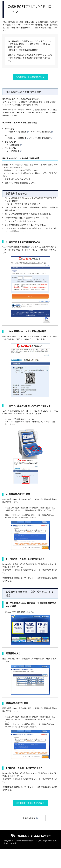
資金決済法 (34, 44)
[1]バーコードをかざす (14, 204)
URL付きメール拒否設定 (17, 132)
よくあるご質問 (29, 818)
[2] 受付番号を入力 (33, 204)
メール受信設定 (13, 145)
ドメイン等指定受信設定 (41, 132)
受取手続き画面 (20, 247)
